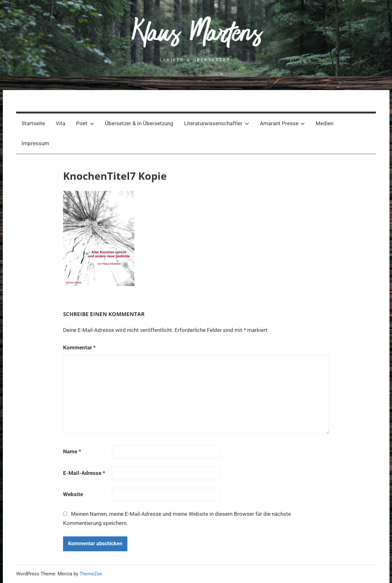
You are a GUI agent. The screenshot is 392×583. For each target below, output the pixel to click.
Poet (85, 123)
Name (72, 451)
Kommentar (79, 347)
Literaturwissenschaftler (217, 123)
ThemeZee (91, 574)
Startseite (33, 123)
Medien (325, 123)
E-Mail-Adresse (84, 473)
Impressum (35, 143)
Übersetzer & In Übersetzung (139, 123)
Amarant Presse (283, 123)
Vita (61, 123)
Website (73, 494)
